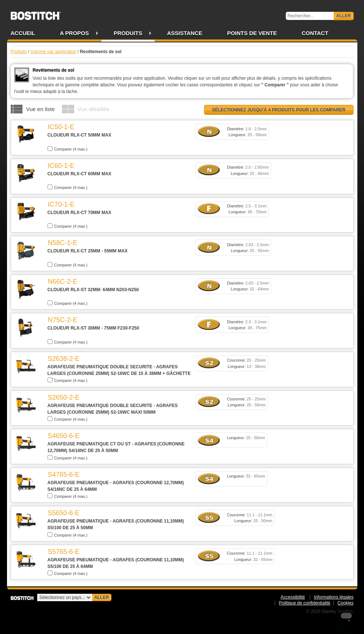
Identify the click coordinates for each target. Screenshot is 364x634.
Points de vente (252, 33)
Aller (344, 16)
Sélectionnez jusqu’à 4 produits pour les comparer (279, 110)
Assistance (185, 33)
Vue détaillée (93, 109)
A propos (74, 33)
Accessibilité (293, 597)
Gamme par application (53, 52)
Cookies (345, 603)
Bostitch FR (36, 13)
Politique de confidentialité (304, 603)
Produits (128, 33)
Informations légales (334, 597)
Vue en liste (41, 109)
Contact (315, 33)
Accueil (23, 33)
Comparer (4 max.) (68, 149)
